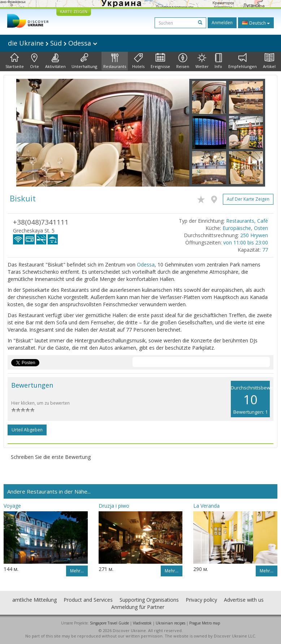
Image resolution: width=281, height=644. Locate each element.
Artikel (269, 61)
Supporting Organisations (149, 600)
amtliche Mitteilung (34, 600)
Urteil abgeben (27, 430)
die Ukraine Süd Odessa (53, 43)
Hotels (138, 61)
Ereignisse (160, 61)
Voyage (12, 506)
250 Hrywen (254, 235)
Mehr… (77, 571)
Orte (34, 61)
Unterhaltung (84, 61)
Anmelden (222, 23)
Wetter (202, 61)
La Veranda (206, 506)
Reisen (183, 61)
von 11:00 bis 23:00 (246, 242)
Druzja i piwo (114, 506)
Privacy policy (201, 600)
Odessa (146, 265)
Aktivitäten (55, 61)
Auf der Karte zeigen (248, 199)
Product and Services (88, 600)
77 (265, 250)
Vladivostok (142, 623)
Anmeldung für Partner (138, 607)
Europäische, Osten (245, 228)
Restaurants (115, 61)
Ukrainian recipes (170, 623)
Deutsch (256, 23)
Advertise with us (244, 600)
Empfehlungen (243, 61)
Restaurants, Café (247, 221)
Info (218, 61)
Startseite (15, 61)
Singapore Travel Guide (109, 623)
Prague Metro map (205, 623)
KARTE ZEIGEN (74, 11)
